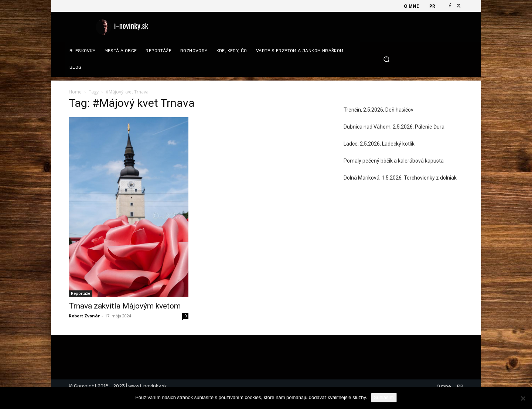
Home (75, 92)
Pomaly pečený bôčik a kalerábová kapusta (394, 161)
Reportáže (81, 293)
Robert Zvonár (84, 316)
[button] (421, 59)
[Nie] (523, 398)
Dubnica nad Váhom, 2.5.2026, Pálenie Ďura (394, 127)
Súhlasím (384, 397)
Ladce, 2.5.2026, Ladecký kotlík (379, 144)
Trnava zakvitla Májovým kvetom (125, 306)
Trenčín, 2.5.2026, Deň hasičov (378, 110)
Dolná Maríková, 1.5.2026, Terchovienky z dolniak (400, 178)
